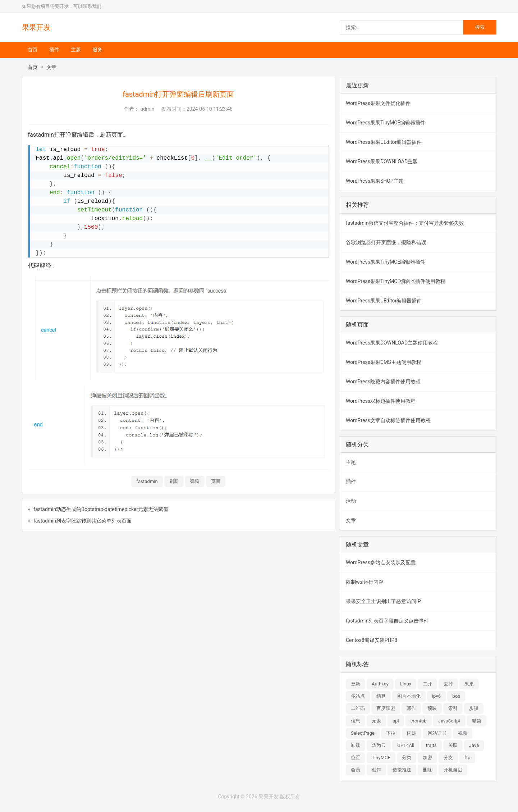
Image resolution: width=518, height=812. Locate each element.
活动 (351, 501)
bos (456, 696)
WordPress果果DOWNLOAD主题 (382, 161)
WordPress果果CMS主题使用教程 (384, 362)
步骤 (474, 708)
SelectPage (363, 733)
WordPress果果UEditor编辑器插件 (384, 142)
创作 (376, 770)
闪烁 (412, 733)
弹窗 (195, 481)
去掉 (448, 684)
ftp (467, 758)
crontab (419, 721)
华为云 (379, 745)
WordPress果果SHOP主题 (375, 181)
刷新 (174, 481)
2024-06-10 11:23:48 (210, 109)
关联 (453, 745)
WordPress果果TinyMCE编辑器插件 (386, 123)
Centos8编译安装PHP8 (372, 640)
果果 (469, 684)
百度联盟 (386, 708)
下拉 (391, 733)
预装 (432, 708)
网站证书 (437, 733)
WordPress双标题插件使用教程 (381, 401)
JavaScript (449, 721)
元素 (376, 721)
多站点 (358, 696)
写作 (411, 708)
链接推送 (402, 770)
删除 (427, 770)
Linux (406, 684)
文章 (51, 67)
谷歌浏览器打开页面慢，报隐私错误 (386, 242)
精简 (477, 721)
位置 (356, 758)
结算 (381, 696)
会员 (356, 770)
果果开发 (36, 27)
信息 (356, 721)
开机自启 (453, 770)
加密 (427, 758)
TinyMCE (381, 758)
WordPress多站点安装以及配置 (381, 562)
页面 (216, 481)
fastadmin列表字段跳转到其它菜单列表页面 (82, 521)
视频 (463, 733)
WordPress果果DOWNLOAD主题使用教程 (392, 343)
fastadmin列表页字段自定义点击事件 (387, 621)
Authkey (380, 684)
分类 (407, 758)
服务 (97, 50)
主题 (76, 50)
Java (474, 745)
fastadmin (147, 481)
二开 (427, 684)
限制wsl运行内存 (365, 582)
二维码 (358, 708)
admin (148, 109)
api (396, 721)
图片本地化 (409, 696)
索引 (453, 708)
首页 (33, 50)
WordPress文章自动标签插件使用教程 (388, 420)
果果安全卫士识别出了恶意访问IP (383, 601)
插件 (54, 50)
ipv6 (436, 696)
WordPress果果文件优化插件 (378, 103)
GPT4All (406, 745)
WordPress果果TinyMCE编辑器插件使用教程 (396, 281)
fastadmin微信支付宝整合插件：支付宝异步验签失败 (405, 223)
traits (431, 745)
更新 (356, 684)
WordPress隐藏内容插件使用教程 (383, 382)
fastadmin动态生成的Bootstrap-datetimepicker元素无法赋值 (101, 509)
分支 (448, 758)
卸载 (356, 745)
